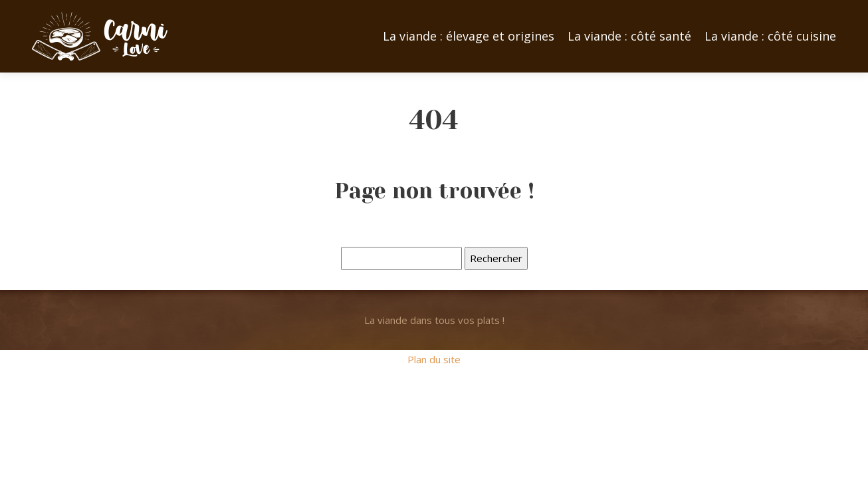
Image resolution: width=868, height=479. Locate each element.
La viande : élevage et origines (469, 36)
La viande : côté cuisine (770, 36)
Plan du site (434, 359)
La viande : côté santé (629, 36)
